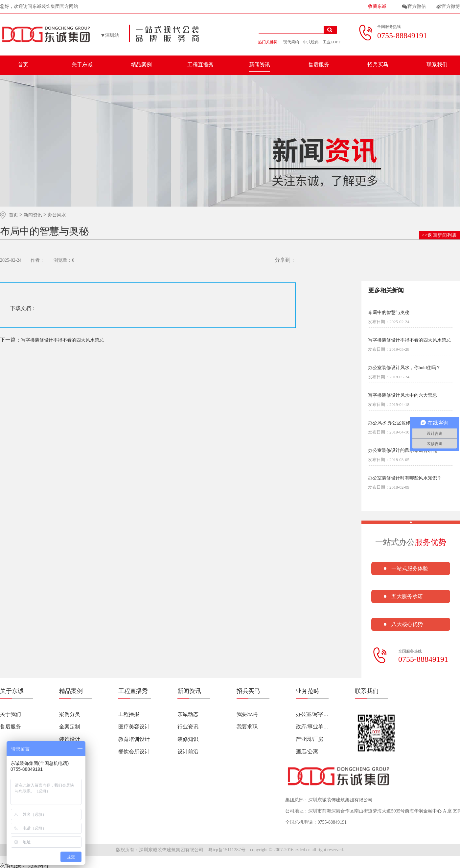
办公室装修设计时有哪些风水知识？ (405, 478)
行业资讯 (188, 727)
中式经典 (311, 42)
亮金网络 (38, 865)
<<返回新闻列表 (440, 235)
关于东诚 (82, 65)
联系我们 (437, 65)
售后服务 (319, 65)
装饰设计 (70, 739)
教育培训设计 (134, 739)
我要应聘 (247, 714)
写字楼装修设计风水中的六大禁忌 (402, 395)
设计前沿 (188, 752)
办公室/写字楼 (312, 714)
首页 (23, 65)
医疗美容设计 (134, 727)
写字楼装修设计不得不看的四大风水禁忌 (52, 340)
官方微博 (451, 6)
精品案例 (141, 65)
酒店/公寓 (307, 752)
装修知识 (188, 739)
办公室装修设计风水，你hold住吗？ (404, 368)
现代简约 (291, 42)
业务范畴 (308, 691)
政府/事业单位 (312, 727)
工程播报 (129, 714)
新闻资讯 (260, 65)
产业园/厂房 (310, 739)
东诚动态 (188, 714)
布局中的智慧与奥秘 (389, 313)
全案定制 (70, 727)
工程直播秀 (200, 65)
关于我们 (11, 714)
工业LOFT (332, 42)
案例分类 (70, 714)
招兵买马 (378, 65)
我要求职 (247, 727)
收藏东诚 (377, 6)
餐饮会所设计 (134, 752)
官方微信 (417, 6)
